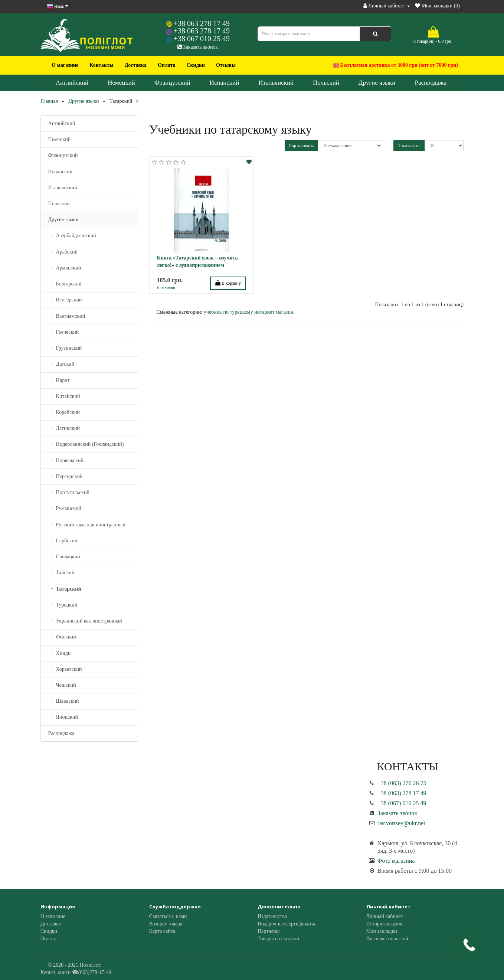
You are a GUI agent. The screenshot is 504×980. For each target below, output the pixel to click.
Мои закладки (382, 931)
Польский (326, 83)
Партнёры (269, 931)
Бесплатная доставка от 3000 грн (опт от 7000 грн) (396, 65)
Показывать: (409, 146)
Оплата (167, 65)
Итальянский (276, 83)
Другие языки (377, 83)
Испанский (225, 83)
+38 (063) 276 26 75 (402, 783)
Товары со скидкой (278, 939)
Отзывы (226, 65)
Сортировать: (301, 146)
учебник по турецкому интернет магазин (249, 312)
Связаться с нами (168, 916)
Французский (172, 83)
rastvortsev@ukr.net (401, 823)
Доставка (136, 65)
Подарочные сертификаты (286, 924)
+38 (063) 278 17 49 (402, 793)
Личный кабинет (385, 916)
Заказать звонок (198, 47)
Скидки (195, 65)
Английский (72, 83)
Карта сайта (162, 931)
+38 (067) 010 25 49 (402, 803)
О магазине (65, 65)
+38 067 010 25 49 (202, 39)
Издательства (272, 916)
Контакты (101, 65)
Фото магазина (396, 861)
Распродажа (431, 83)
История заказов (384, 924)
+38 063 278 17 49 (202, 23)
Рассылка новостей (387, 939)
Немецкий (121, 83)
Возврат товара (166, 924)
